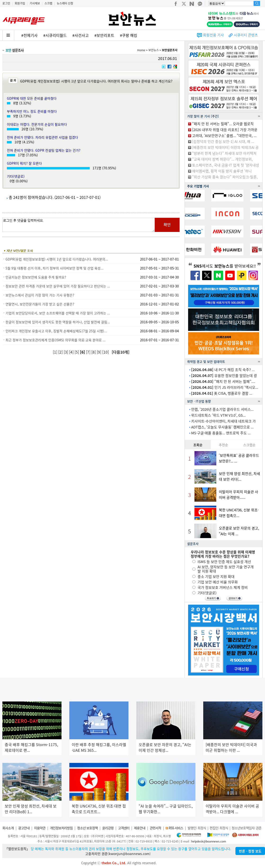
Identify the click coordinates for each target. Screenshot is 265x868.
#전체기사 (29, 35)
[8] (94, 352)
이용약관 (40, 828)
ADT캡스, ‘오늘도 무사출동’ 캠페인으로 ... (222, 427)
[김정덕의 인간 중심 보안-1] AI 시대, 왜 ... (223, 141)
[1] (55, 352)
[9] (99, 352)
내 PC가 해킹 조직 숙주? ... (223, 370)
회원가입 (20, 3)
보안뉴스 (154, 50)
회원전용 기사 (213, 35)
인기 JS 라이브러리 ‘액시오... (225, 387)
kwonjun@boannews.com (129, 854)
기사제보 (35, 3)
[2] (61, 352)
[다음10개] (121, 352)
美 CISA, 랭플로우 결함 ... (222, 393)
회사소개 (8, 828)
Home (141, 50)
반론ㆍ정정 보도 (250, 851)
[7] (89, 352)
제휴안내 (140, 828)
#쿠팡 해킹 (129, 35)
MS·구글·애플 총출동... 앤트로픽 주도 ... (221, 433)
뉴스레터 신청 (65, 3)
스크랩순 (249, 445)
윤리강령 (108, 828)
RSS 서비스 (176, 828)
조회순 (198, 445)
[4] (72, 352)
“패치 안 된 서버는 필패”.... (223, 381)
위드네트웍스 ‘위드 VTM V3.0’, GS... (218, 415)
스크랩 (48, 3)
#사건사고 (81, 35)
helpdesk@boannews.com (209, 841)
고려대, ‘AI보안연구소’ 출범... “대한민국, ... (224, 136)
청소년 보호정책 (87, 828)
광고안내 (24, 828)
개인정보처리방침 (61, 828)
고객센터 (124, 828)
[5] (77, 352)
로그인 (6, 3)
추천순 (223, 445)
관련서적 (155, 828)
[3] (66, 352)
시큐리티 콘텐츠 (246, 35)
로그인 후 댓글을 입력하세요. (79, 225)
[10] (106, 352)
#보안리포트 (104, 35)
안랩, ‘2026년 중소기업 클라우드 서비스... (222, 409)
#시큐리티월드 (55, 35)
